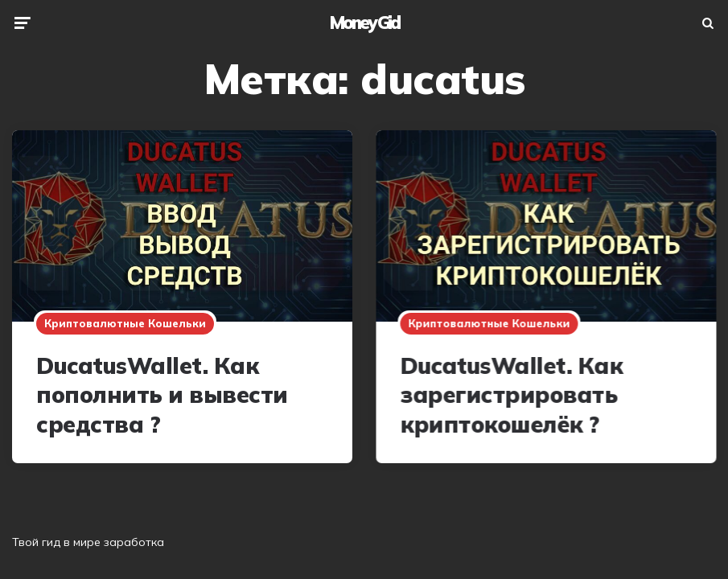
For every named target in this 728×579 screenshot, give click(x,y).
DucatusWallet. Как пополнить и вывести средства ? (162, 395)
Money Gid (364, 23)
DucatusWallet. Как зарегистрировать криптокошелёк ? (511, 395)
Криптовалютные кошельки (125, 323)
